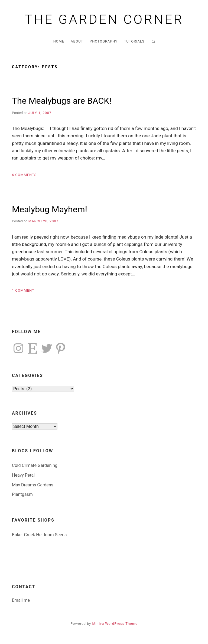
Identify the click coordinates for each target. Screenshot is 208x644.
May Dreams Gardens (33, 485)
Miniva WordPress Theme (115, 624)
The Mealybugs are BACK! (62, 101)
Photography (104, 41)
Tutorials (134, 41)
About (77, 41)
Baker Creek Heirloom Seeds (39, 535)
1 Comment (23, 290)
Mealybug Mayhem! (50, 209)
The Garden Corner (104, 19)
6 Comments (24, 175)
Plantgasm (22, 494)
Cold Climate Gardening (35, 465)
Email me (21, 600)
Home (59, 41)
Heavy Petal (23, 475)
